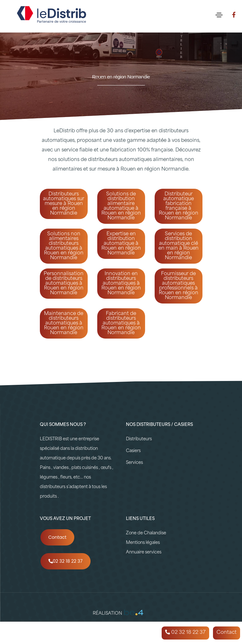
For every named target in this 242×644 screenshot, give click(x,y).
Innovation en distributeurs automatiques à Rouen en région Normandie (121, 284)
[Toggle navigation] (219, 15)
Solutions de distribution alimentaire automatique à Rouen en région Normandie (121, 206)
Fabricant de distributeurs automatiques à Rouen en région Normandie (121, 323)
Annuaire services (144, 552)
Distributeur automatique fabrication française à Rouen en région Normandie (179, 206)
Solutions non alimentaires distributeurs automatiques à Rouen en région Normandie (64, 246)
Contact (58, 537)
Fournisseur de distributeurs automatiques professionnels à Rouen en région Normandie (179, 286)
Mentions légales (143, 543)
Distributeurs (139, 439)
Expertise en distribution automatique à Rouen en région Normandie (121, 244)
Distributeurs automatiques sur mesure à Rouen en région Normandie (64, 204)
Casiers (133, 451)
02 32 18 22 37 (66, 561)
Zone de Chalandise (146, 533)
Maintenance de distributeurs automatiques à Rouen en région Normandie (64, 323)
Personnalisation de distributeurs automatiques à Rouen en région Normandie (64, 284)
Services (134, 463)
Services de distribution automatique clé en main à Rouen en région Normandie (179, 246)
